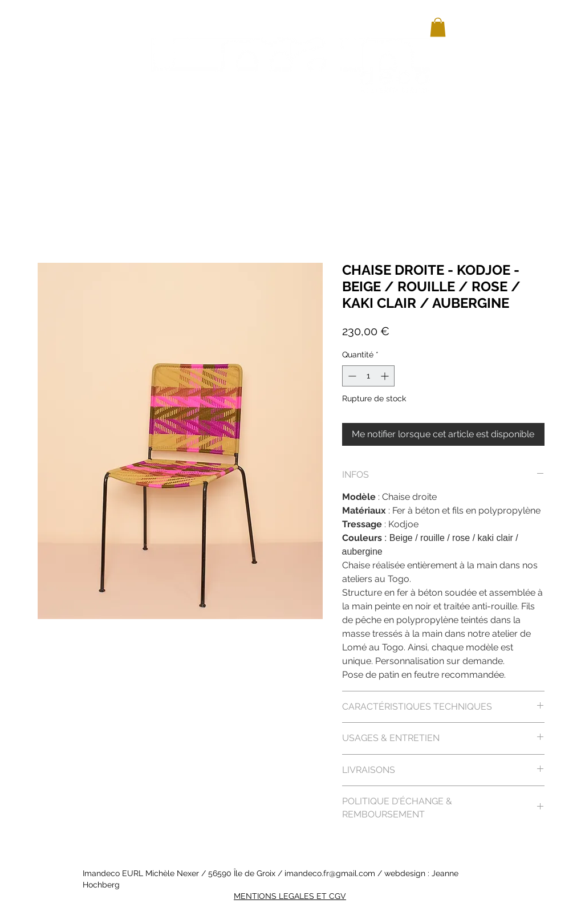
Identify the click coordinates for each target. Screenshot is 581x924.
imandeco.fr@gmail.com (330, 873)
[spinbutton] (368, 376)
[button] (438, 27)
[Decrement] (351, 376)
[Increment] (386, 376)
